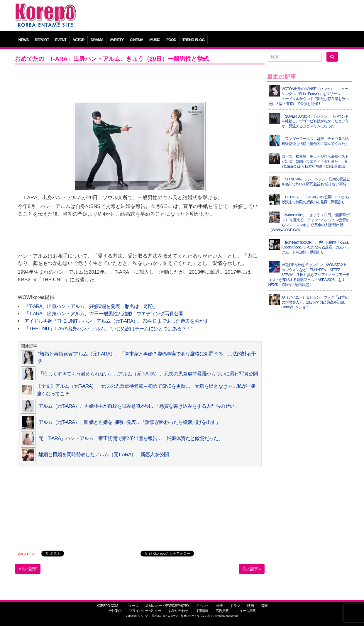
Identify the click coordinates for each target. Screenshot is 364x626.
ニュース (132, 606)
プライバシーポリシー (145, 611)
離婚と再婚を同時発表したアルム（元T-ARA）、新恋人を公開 (104, 455)
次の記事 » (252, 569)
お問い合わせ (178, 611)
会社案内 (115, 611)
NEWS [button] (24, 40)
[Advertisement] (225, 16)
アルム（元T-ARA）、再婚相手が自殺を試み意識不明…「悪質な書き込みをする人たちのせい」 (139, 406)
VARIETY (116, 40)
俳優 (219, 606)
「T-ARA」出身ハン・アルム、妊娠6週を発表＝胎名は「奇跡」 (91, 306)
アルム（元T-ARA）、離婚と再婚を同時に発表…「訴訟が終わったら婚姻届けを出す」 (129, 422)
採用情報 (202, 611)
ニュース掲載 (246, 611)
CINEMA (137, 40)
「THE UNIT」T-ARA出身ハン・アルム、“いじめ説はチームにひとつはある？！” (108, 329)
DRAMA (97, 40)
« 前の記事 (28, 569)
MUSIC (155, 40)
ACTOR (78, 40)
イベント (202, 606)
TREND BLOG (194, 40)
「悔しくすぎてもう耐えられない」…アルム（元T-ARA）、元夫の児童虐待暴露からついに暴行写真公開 (148, 374)
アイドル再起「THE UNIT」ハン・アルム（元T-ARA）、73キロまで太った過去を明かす (116, 321)
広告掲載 (222, 611)
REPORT (42, 40)
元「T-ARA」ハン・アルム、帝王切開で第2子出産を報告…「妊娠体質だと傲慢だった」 (131, 438)
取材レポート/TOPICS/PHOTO (167, 606)
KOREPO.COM (107, 606)
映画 (250, 606)
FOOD (171, 40)
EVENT (61, 40)
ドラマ (235, 606)
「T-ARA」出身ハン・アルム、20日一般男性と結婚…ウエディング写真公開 (104, 314)
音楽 (264, 606)
